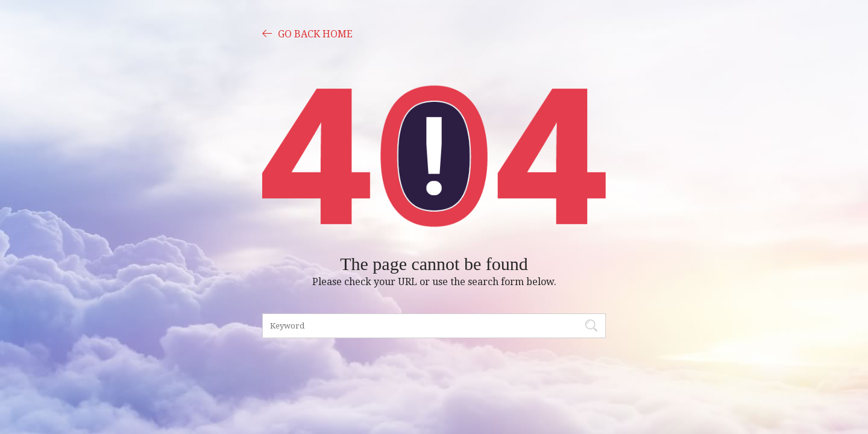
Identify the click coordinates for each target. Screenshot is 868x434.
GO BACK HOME (307, 33)
